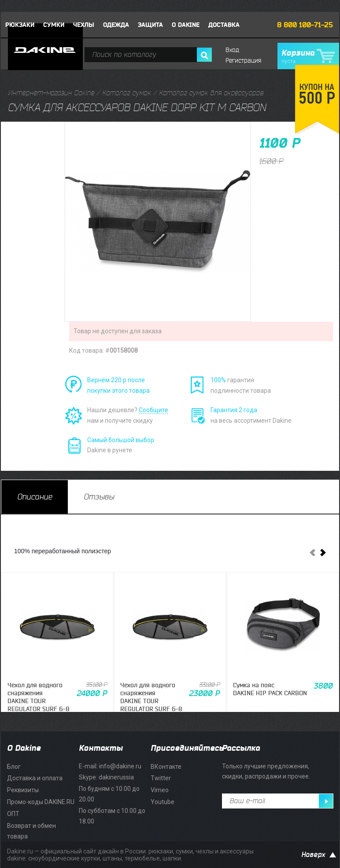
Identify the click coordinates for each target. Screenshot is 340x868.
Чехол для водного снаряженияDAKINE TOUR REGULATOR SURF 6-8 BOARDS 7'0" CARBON (39, 701)
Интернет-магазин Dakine (51, 93)
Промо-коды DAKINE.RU (41, 802)
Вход (232, 50)
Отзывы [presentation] (99, 497)
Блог (14, 767)
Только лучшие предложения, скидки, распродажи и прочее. (266, 771)
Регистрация (243, 61)
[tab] (35, 497)
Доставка (224, 25)
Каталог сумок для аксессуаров (211, 93)
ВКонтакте (166, 767)
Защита (150, 25)
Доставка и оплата (35, 778)
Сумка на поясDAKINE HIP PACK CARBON (270, 689)
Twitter (161, 778)
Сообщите (153, 410)
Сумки (54, 25)
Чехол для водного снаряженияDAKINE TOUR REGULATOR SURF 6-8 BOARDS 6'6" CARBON (151, 701)
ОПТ (13, 814)
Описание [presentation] (35, 497)
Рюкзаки (20, 25)
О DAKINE (186, 25)
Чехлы (84, 25)
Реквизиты (23, 790)
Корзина (308, 56)
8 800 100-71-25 (305, 25)
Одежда (116, 25)
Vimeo (160, 790)
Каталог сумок (127, 93)
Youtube (163, 802)
